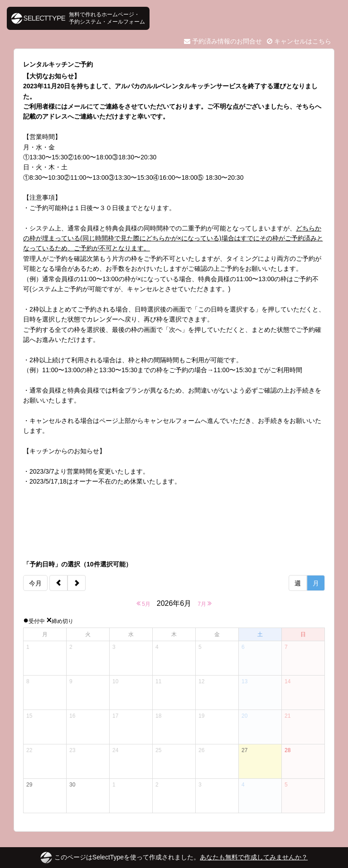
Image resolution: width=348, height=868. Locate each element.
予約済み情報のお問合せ (223, 41)
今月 (35, 583)
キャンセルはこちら (299, 41)
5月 (143, 603)
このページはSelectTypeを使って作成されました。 (174, 858)
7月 (205, 603)
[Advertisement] (174, 523)
